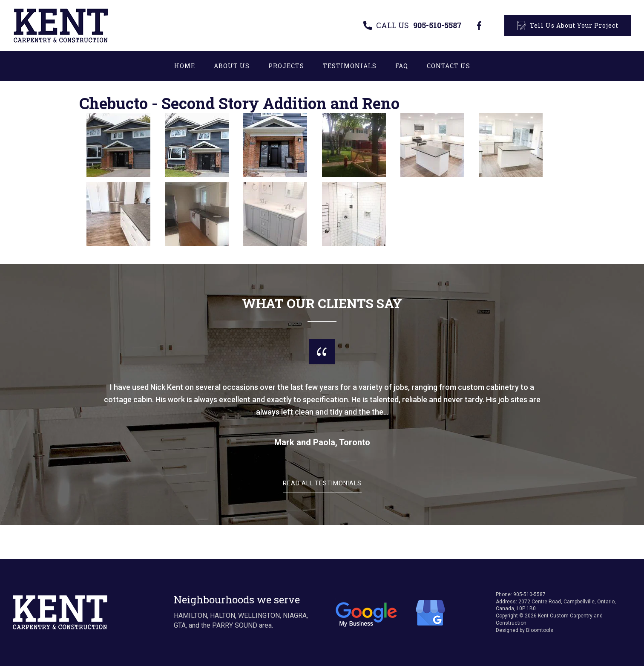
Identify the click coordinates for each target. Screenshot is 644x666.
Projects (286, 66)
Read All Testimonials (322, 483)
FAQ (402, 66)
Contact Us (448, 66)
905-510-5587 (419, 25)
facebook (479, 26)
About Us (232, 66)
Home (185, 66)
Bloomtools (540, 630)
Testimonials (350, 66)
